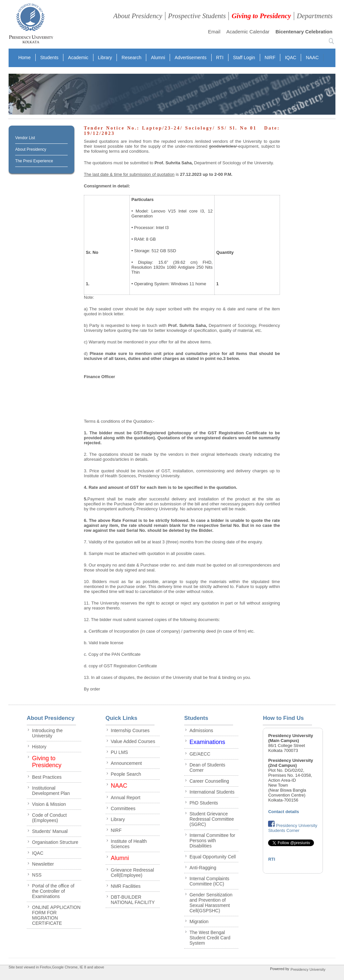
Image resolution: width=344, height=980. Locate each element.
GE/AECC (200, 754)
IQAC (291, 58)
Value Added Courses (133, 741)
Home (24, 58)
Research (131, 58)
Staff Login (244, 58)
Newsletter (43, 864)
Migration (199, 921)
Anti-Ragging (203, 868)
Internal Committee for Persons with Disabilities (212, 841)
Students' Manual (50, 831)
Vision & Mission (49, 804)
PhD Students (204, 803)
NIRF (270, 58)
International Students (212, 792)
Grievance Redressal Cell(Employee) (133, 873)
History (39, 747)
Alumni (158, 58)
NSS (37, 875)
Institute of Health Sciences (129, 844)
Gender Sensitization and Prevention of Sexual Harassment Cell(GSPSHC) (211, 903)
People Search (126, 774)
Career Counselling (209, 781)
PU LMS (120, 752)
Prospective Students (197, 16)
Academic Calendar (248, 32)
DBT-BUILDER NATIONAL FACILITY (133, 900)
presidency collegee (31, 25)
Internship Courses (130, 730)
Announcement (126, 763)
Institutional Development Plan (51, 791)
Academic (78, 58)
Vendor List (25, 138)
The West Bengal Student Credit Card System (210, 938)
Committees (123, 808)
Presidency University (308, 969)
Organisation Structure (55, 842)
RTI (220, 58)
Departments (315, 16)
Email (214, 32)
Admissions (201, 730)
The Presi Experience (34, 161)
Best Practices (47, 777)
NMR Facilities (126, 886)
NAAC (312, 58)
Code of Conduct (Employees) (49, 818)
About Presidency (138, 16)
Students (49, 58)
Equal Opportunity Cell (213, 857)
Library (105, 58)
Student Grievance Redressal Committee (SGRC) (212, 819)
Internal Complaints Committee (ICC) (209, 881)
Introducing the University (47, 733)
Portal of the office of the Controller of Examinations (53, 891)
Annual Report (126, 798)
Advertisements (190, 58)
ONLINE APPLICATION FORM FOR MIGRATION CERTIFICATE (56, 915)
